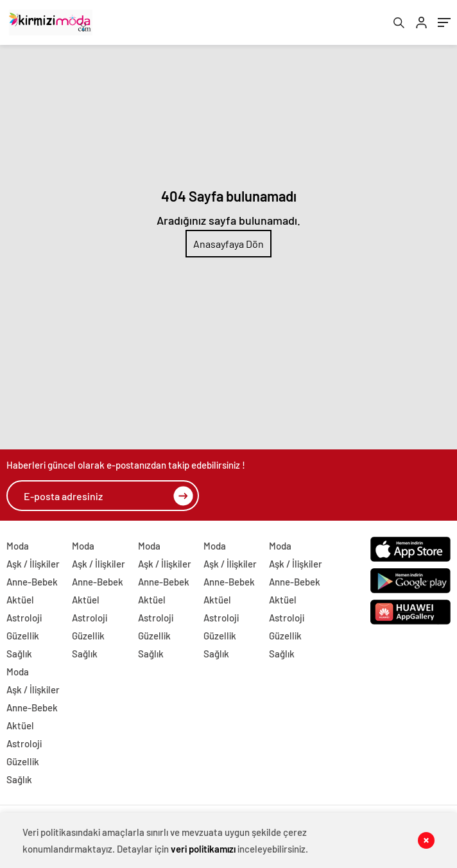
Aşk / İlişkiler (33, 564)
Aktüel (20, 600)
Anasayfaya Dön (229, 244)
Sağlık (19, 654)
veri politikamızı (203, 849)
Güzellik (23, 636)
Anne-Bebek (32, 582)
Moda (18, 546)
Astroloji (24, 618)
